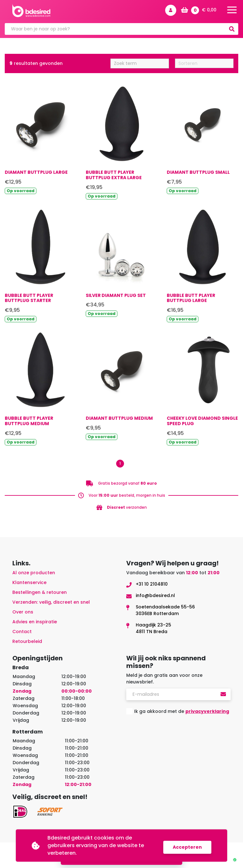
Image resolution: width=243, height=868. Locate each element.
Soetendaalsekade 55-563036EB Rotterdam (165, 612)
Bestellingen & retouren (40, 594)
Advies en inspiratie (35, 623)
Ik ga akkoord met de (182, 713)
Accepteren (187, 846)
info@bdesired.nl (155, 597)
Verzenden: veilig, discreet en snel (51, 604)
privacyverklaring (207, 713)
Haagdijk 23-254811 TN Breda (153, 630)
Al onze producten (34, 574)
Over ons (23, 613)
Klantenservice (29, 584)
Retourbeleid (27, 643)
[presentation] (174, 737)
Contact (22, 633)
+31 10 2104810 (152, 586)
